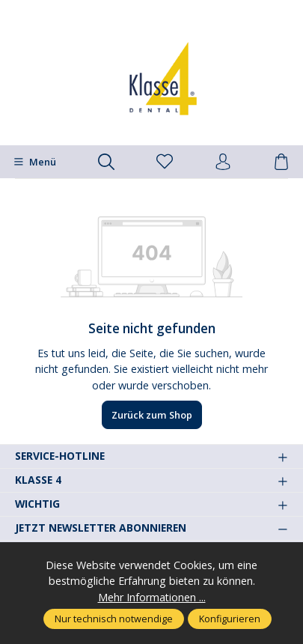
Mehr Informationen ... (152, 597)
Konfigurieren (230, 619)
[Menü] (35, 162)
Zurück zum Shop (152, 415)
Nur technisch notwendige (114, 619)
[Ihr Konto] (223, 162)
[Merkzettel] (165, 162)
